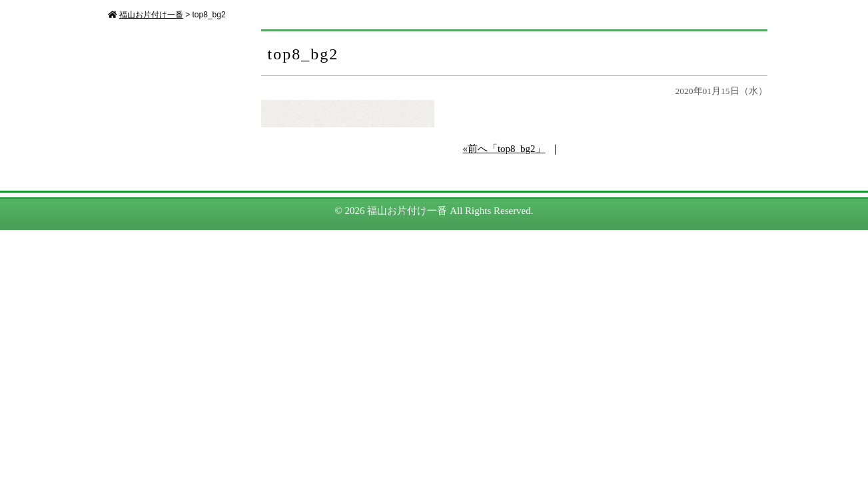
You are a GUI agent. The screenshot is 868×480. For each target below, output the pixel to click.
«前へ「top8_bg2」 (504, 149)
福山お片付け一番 (407, 211)
